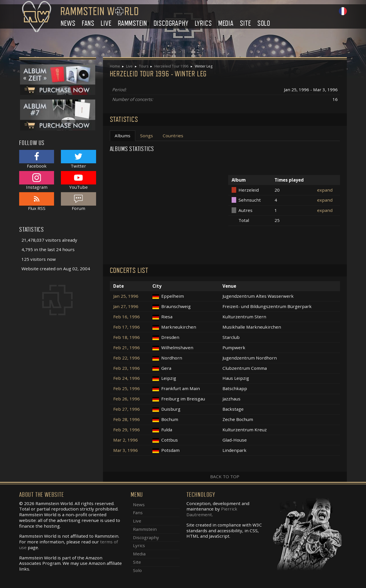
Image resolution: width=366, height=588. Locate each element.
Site (245, 23)
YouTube (78, 180)
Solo (264, 23)
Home (115, 66)
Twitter (78, 159)
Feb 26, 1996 (127, 399)
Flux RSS (37, 201)
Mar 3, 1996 (126, 450)
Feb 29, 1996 (127, 430)
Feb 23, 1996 (127, 368)
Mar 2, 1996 (126, 440)
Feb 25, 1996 (127, 389)
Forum (78, 201)
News (68, 23)
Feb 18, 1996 (127, 337)
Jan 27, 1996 (126, 306)
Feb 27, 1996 (127, 409)
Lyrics (203, 23)
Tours (144, 66)
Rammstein (132, 23)
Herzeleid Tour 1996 (171, 66)
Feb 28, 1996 (127, 419)
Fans (88, 23)
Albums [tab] (123, 136)
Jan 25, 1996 (126, 296)
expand (325, 190)
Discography (171, 23)
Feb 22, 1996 (127, 358)
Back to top (225, 476)
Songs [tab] (147, 136)
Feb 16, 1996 (127, 317)
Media (226, 23)
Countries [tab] (173, 136)
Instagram (37, 180)
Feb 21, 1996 (127, 348)
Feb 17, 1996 (127, 327)
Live (106, 23)
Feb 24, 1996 (127, 378)
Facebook (37, 159)
